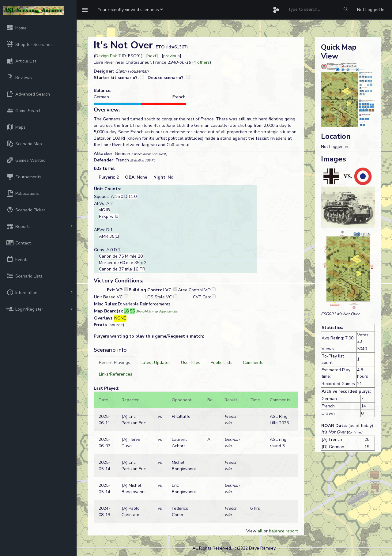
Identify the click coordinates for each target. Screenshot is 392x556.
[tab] (115, 363)
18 (126, 311)
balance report (283, 531)
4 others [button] (202, 62)
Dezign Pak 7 (108, 56)
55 (132, 311)
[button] (130, 10)
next (152, 56)
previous (171, 56)
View (252, 531)
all (260, 531)
